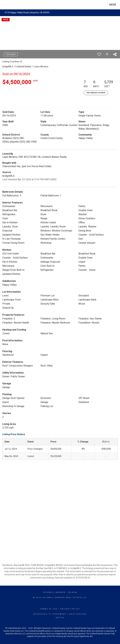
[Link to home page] (4, 4)
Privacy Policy (70, 609)
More (113, 5)
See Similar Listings (96, 93)
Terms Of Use (49, 609)
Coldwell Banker (54, 592)
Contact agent (11, 54)
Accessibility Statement (50, 614)
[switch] (99, 54)
